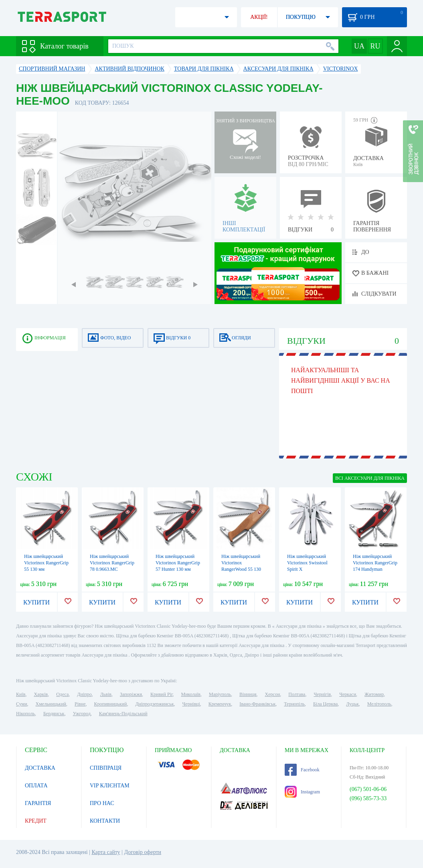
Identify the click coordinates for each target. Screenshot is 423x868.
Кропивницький (110, 704)
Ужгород (82, 714)
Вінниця (248, 694)
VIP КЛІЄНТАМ (110, 786)
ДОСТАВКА (40, 768)
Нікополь (25, 714)
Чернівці (191, 704)
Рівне (80, 704)
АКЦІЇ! (259, 17)
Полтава (297, 694)
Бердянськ (54, 714)
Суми (22, 704)
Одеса (62, 694)
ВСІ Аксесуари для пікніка (370, 478)
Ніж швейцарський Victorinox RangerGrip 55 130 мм (46, 563)
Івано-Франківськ (257, 704)
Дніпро (84, 694)
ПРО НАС (102, 803)
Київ (21, 694)
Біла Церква (325, 704)
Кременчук (220, 704)
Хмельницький (51, 704)
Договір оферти (143, 852)
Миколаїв (191, 694)
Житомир (374, 694)
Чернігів (322, 694)
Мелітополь (379, 704)
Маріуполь (220, 694)
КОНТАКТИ (105, 821)
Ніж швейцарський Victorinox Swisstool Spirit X (307, 563)
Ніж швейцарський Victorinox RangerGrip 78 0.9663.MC (112, 563)
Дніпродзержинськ (154, 704)
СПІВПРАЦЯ (106, 768)
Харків (41, 694)
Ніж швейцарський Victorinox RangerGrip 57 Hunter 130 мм (178, 563)
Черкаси (348, 694)
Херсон (273, 694)
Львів (106, 694)
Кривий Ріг (162, 694)
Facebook (302, 770)
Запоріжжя (131, 694)
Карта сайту (106, 852)
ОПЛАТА (36, 786)
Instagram (302, 792)
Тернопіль (294, 704)
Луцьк (352, 704)
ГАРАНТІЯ (38, 803)
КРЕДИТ (36, 821)
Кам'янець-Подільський (123, 714)
